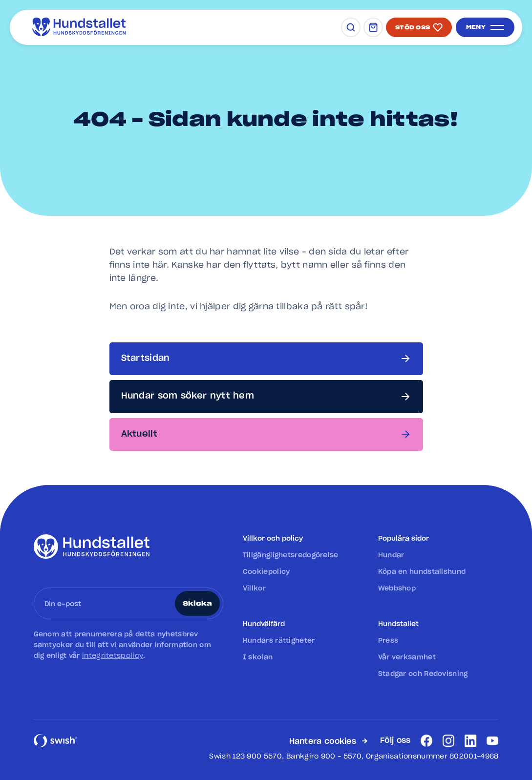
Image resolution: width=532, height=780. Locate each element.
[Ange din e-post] (106, 603)
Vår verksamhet (407, 657)
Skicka (197, 604)
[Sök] (351, 27)
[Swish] (55, 746)
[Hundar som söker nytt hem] (266, 396)
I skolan (258, 657)
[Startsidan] (266, 359)
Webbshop (397, 589)
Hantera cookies (323, 741)
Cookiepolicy (266, 572)
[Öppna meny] (485, 27)
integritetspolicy (113, 656)
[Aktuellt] (266, 434)
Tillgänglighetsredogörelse (291, 555)
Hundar (391, 555)
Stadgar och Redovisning (423, 674)
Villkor (254, 589)
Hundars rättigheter (279, 641)
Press (388, 641)
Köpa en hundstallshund (422, 572)
